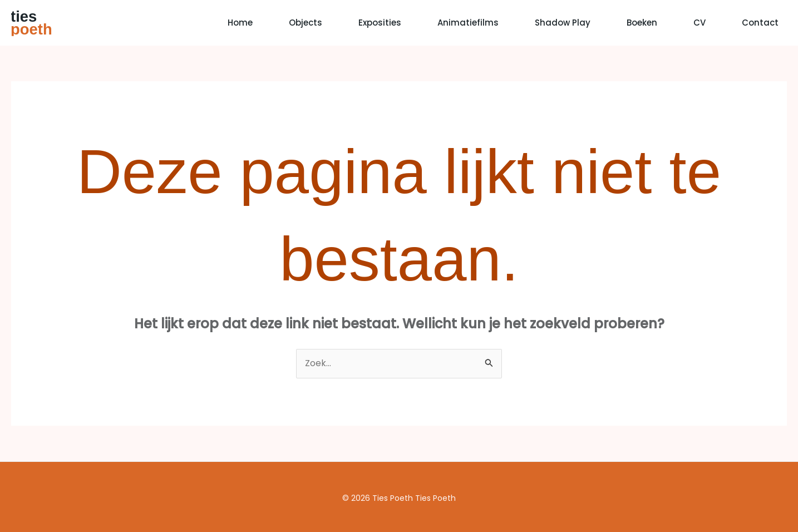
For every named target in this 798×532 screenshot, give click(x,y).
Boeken (642, 23)
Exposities (380, 23)
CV (700, 23)
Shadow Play (563, 23)
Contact (760, 23)
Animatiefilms (468, 23)
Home (240, 23)
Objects (306, 23)
